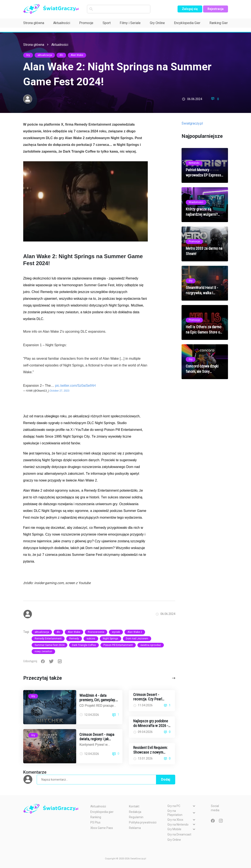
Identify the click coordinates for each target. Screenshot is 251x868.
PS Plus (95, 822)
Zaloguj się (190, 9)
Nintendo (194, 163)
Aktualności (62, 23)
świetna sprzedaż (151, 645)
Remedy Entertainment (48, 639)
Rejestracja (216, 9)
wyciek (116, 632)
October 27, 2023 (60, 391)
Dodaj (166, 779)
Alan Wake (77, 55)
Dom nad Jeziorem (137, 639)
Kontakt (134, 806)
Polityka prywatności (143, 822)
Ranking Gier (219, 23)
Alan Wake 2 (135, 632)
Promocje (86, 23)
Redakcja (135, 812)
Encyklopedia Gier (187, 23)
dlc (61, 55)
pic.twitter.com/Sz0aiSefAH (75, 386)
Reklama (135, 828)
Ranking (96, 817)
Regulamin (136, 817)
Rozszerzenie (96, 632)
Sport (107, 23)
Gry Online (157, 23)
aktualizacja (45, 55)
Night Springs (111, 639)
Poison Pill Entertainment (118, 645)
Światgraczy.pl (192, 123)
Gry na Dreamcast (179, 834)
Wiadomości (196, 202)
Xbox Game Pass (102, 828)
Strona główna (34, 23)
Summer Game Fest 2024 (50, 645)
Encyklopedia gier (102, 812)
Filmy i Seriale (130, 23)
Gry (28, 55)
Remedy (74, 639)
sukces (91, 639)
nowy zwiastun (43, 651)
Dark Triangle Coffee (84, 645)
